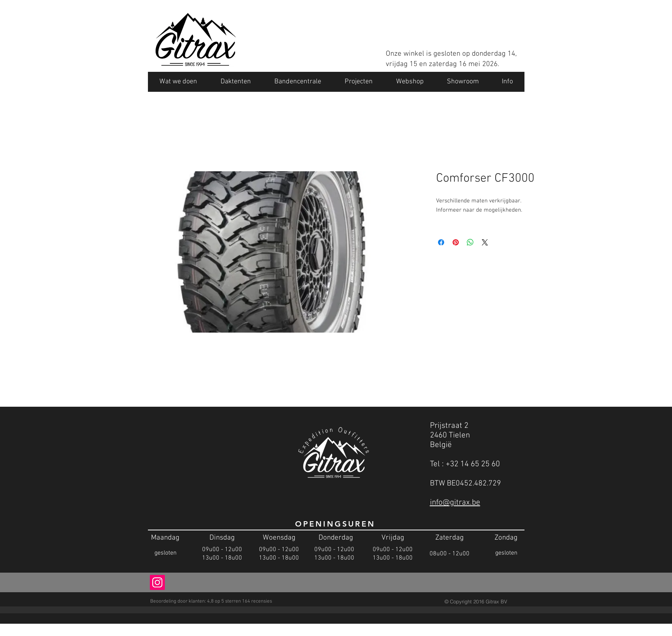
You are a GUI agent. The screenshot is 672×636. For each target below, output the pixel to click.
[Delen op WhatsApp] (470, 242)
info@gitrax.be (455, 503)
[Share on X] (485, 242)
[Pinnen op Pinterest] (456, 242)
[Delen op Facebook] (441, 242)
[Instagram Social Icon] (157, 582)
